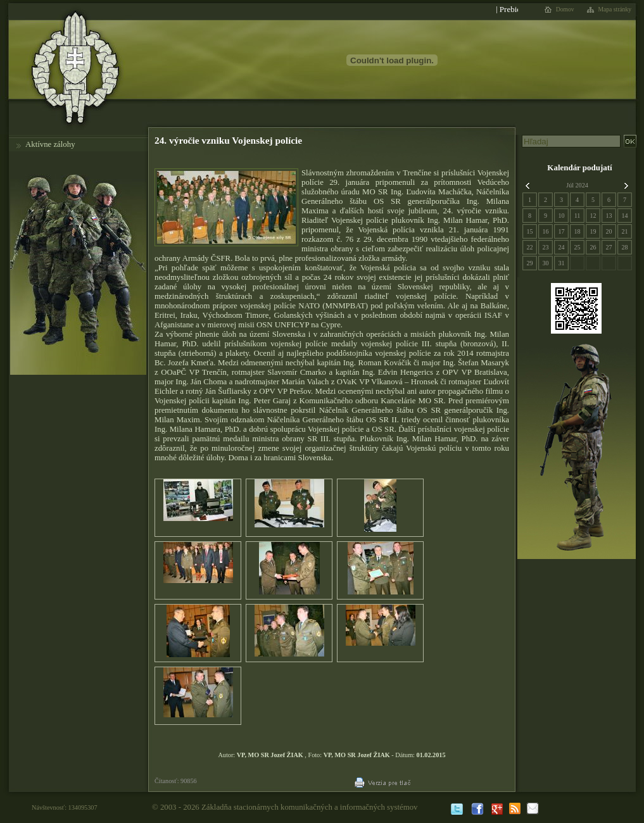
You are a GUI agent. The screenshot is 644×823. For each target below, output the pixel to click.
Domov (565, 9)
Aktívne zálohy (50, 144)
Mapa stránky (615, 9)
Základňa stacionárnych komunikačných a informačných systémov (310, 807)
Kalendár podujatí (579, 167)
